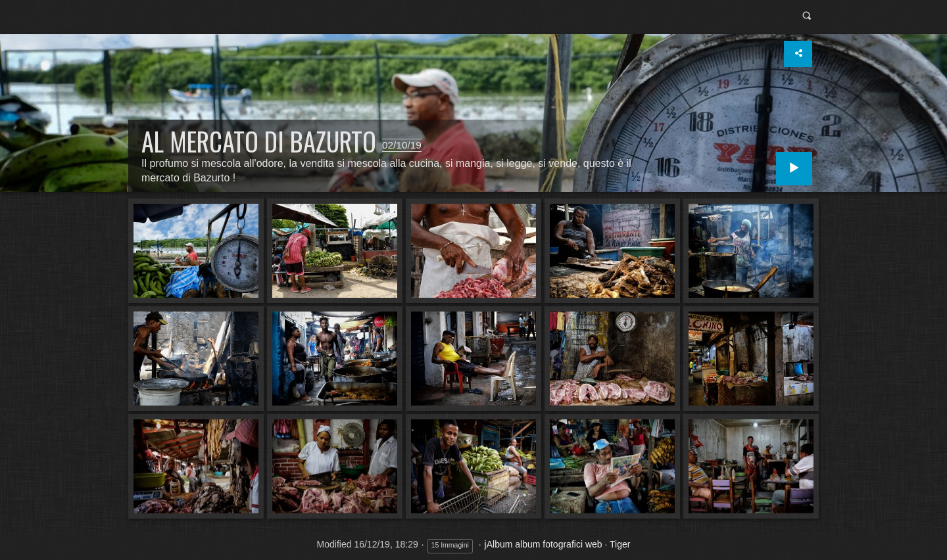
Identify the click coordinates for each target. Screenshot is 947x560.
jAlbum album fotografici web (544, 544)
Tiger (620, 544)
